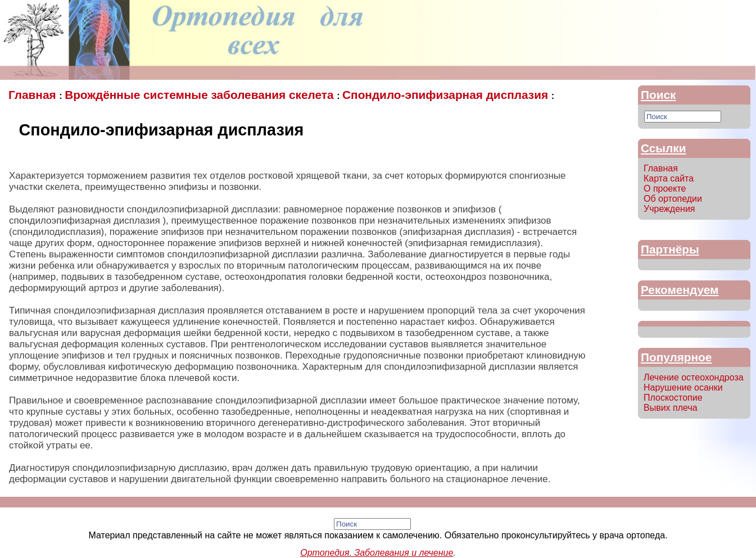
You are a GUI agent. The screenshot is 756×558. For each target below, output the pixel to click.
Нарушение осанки (683, 387)
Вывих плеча (671, 408)
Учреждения (669, 209)
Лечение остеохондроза (694, 377)
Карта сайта (669, 178)
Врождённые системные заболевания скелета (201, 95)
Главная (34, 95)
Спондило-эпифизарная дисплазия (447, 95)
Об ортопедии (673, 199)
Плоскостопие (673, 398)
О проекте (665, 189)
